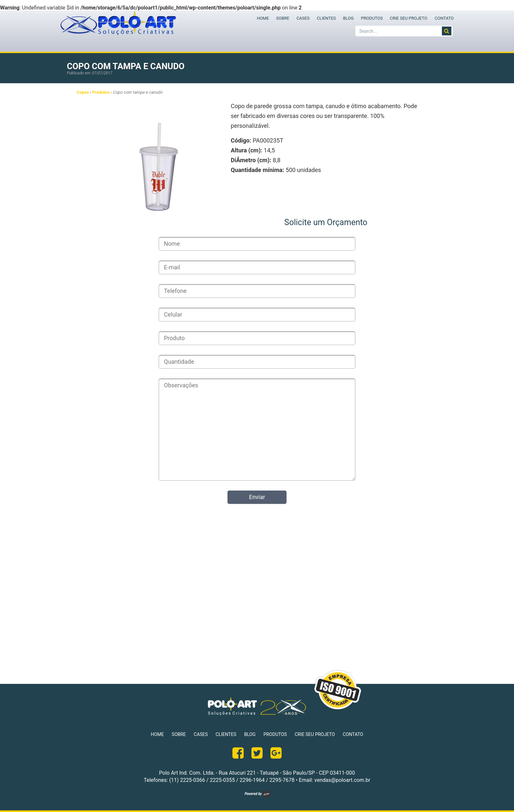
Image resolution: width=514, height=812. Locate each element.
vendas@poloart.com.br (342, 780)
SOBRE (283, 18)
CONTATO (444, 18)
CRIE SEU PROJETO (408, 18)
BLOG (349, 18)
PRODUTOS (372, 18)
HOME (263, 18)
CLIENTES (326, 18)
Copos (83, 92)
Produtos (101, 92)
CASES (303, 18)
